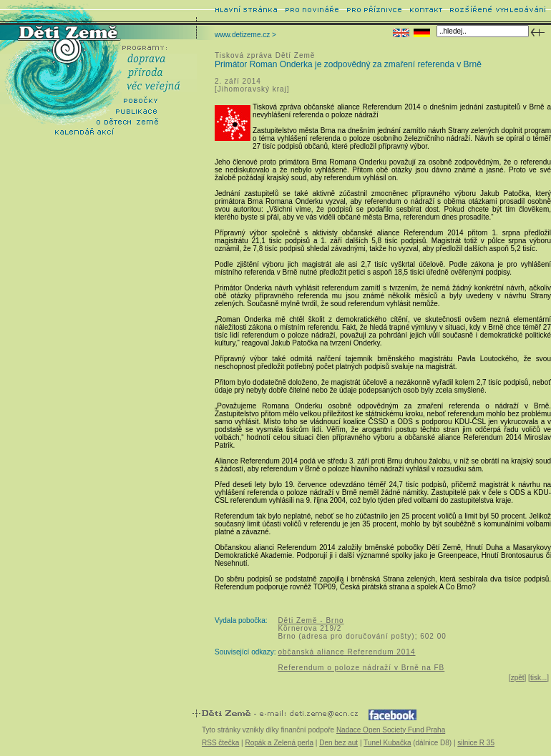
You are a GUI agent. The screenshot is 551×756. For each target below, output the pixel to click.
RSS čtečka (220, 743)
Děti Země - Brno (311, 620)
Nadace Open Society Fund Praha (391, 730)
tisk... (538, 678)
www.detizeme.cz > (245, 35)
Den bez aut (338, 743)
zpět (518, 678)
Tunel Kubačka (387, 743)
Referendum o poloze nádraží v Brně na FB (361, 668)
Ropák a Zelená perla (279, 743)
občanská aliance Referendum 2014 (346, 652)
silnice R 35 (476, 743)
